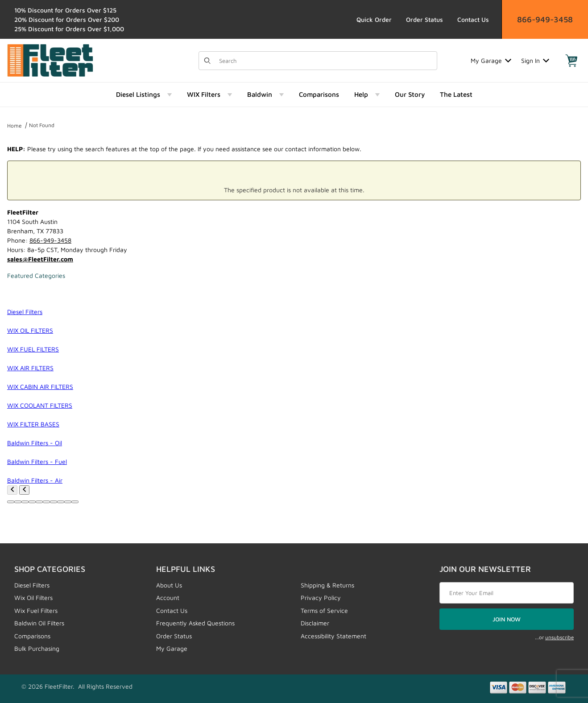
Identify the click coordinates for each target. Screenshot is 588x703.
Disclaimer (315, 623)
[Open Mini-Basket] (571, 61)
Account (168, 598)
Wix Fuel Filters (36, 610)
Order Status (424, 19)
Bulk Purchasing (37, 648)
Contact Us (473, 19)
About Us (169, 585)
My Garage (491, 60)
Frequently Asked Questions (195, 623)
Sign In (535, 60)
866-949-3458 (545, 19)
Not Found (42, 125)
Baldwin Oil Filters (39, 623)
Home (14, 126)
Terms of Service (324, 610)
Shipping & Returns (327, 585)
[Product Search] (325, 61)
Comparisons (32, 636)
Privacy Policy (321, 598)
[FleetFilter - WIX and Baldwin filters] (50, 60)
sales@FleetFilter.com (40, 259)
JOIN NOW (507, 619)
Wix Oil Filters (33, 598)
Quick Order (374, 19)
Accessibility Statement (333, 636)
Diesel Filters (32, 585)
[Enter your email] (507, 593)
